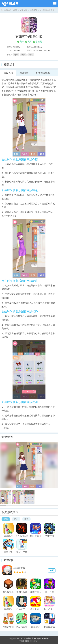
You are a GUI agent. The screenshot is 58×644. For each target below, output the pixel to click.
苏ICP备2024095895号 (29, 641)
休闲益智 (33, 10)
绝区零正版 (19, 568)
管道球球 (8, 536)
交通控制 (49, 536)
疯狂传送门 (36, 536)
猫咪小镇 (8, 552)
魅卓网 (31, 638)
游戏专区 (23, 10)
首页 (15, 10)
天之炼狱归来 (22, 536)
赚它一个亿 (22, 552)
